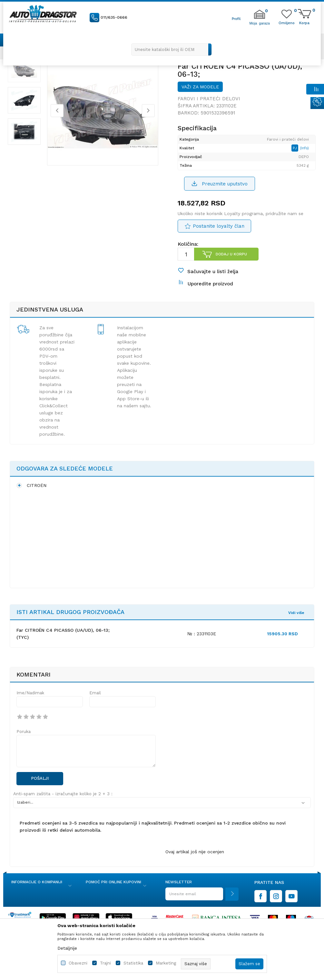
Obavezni (78, 963)
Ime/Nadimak (30, 706)
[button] (172, 49)
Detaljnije (67, 948)
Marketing (166, 963)
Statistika (133, 963)
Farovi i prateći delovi (209, 104)
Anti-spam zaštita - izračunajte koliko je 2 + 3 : (63, 807)
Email (95, 706)
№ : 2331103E (202, 647)
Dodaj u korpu (231, 261)
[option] (26, 74)
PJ (297, 154)
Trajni (105, 963)
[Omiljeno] (287, 23)
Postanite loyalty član (218, 233)
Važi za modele (200, 92)
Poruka (24, 745)
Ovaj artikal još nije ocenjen (195, 865)
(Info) (306, 154)
